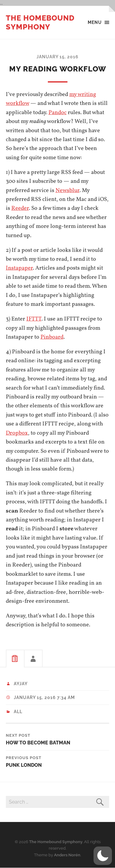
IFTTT (34, 319)
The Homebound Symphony (40, 22)
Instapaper (19, 268)
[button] (103, 856)
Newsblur (67, 190)
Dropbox (17, 433)
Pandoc (57, 113)
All (18, 712)
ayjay (21, 684)
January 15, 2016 (57, 57)
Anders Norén (67, 855)
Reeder (20, 208)
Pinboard (52, 337)
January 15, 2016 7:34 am (44, 697)
